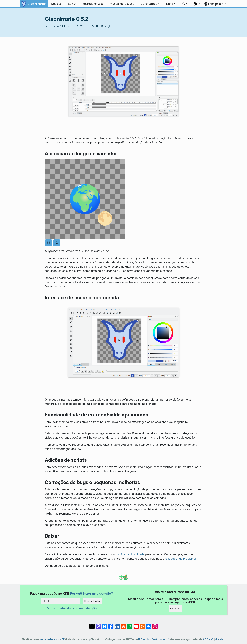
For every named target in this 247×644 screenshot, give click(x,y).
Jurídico (220, 639)
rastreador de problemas (181, 559)
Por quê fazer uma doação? (91, 593)
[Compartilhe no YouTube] (136, 625)
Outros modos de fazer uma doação (72, 608)
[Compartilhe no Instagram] (155, 625)
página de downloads (130, 554)
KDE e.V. (208, 639)
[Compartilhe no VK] (149, 625)
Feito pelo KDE (218, 4)
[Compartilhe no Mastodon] (98, 625)
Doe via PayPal (92, 601)
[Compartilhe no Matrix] (92, 625)
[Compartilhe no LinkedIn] (117, 625)
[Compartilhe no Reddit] (123, 625)
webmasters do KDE (52, 639)
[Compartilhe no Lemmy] (130, 625)
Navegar (175, 609)
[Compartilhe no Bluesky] (105, 625)
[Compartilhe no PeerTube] (142, 625)
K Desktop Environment (154, 639)
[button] (150, 4)
